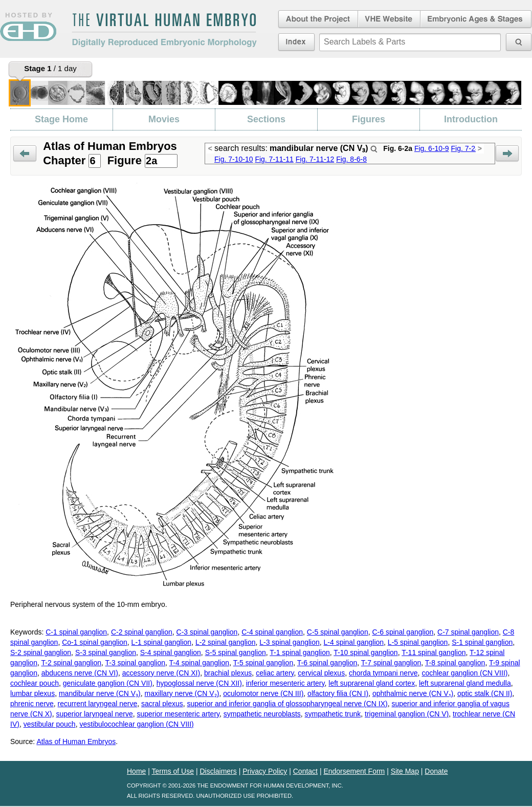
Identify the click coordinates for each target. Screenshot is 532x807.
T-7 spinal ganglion (391, 663)
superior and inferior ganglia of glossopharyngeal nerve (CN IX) (287, 704)
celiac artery (275, 673)
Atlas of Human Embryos (76, 741)
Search (374, 149)
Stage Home (61, 119)
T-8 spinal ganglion (455, 663)
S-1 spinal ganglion (482, 642)
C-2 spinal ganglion (142, 632)
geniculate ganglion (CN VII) (108, 683)
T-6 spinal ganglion (327, 663)
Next (507, 154)
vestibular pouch (50, 724)
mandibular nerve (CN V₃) (100, 693)
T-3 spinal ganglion (136, 663)
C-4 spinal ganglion (272, 632)
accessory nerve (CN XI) (161, 673)
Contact (305, 771)
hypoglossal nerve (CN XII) (199, 683)
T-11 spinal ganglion (434, 652)
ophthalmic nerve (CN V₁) (413, 693)
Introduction (471, 119)
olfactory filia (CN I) (338, 693)
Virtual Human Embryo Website (389, 19)
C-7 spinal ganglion (468, 632)
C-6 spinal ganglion (403, 632)
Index (296, 42)
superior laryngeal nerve (94, 714)
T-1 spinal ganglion (300, 652)
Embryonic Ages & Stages (476, 19)
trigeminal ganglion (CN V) (407, 714)
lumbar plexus (32, 693)
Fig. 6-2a (398, 148)
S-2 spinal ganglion (41, 652)
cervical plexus (321, 673)
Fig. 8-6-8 (351, 159)
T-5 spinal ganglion (263, 663)
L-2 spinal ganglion (226, 642)
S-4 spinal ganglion (171, 652)
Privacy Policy (265, 771)
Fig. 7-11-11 (274, 159)
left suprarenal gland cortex (372, 683)
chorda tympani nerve (383, 673)
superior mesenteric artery (178, 714)
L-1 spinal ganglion (162, 642)
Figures (369, 119)
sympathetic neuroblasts (262, 714)
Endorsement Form (354, 771)
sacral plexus (162, 704)
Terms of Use (173, 771)
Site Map (405, 771)
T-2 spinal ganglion (71, 663)
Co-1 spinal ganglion (95, 642)
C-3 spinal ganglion (207, 632)
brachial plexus (228, 673)
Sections (266, 119)
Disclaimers (218, 771)
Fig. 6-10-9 (432, 148)
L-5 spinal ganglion (418, 642)
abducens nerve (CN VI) (80, 673)
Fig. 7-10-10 (234, 159)
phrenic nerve (32, 704)
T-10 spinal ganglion (365, 652)
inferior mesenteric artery (285, 683)
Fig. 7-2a (465, 148)
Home (136, 771)
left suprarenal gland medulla (465, 683)
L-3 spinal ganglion (290, 642)
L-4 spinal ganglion (354, 642)
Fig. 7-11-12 (315, 159)
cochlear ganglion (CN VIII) (464, 673)
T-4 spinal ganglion (199, 663)
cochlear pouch (35, 683)
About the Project (317, 19)
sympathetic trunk (333, 714)
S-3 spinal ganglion (106, 652)
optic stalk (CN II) (485, 693)
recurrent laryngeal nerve (98, 704)
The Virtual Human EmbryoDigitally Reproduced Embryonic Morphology (164, 30)
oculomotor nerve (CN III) (263, 693)
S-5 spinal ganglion (236, 652)
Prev (25, 154)
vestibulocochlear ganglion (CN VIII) (136, 724)
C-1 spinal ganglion (76, 632)
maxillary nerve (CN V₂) (182, 693)
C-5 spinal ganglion (338, 632)
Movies (164, 119)
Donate (436, 771)
